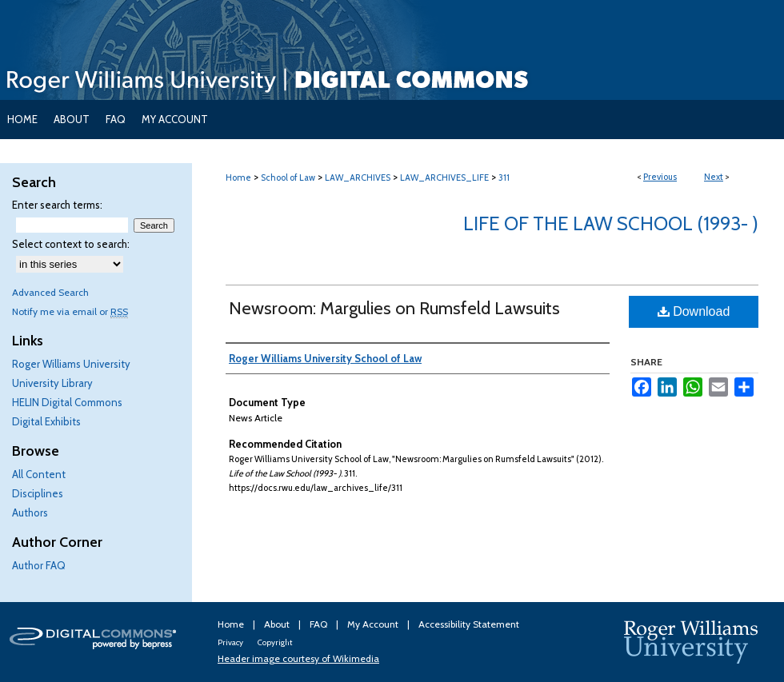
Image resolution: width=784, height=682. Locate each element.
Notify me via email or (70, 311)
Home (238, 177)
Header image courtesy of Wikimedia (298, 658)
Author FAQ (39, 565)
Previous (660, 177)
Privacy (231, 642)
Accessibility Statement (469, 624)
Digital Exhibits (46, 421)
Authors (30, 512)
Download (694, 311)
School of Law (288, 177)
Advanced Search (50, 292)
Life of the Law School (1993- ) (611, 223)
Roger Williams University (71, 364)
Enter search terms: (57, 205)
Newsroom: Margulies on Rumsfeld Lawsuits (394, 308)
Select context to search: (71, 244)
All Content (39, 474)
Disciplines (38, 493)
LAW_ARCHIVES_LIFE (444, 177)
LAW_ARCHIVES (358, 177)
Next (714, 177)
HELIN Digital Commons (67, 402)
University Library (52, 383)
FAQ (320, 624)
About (278, 624)
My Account (374, 624)
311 (504, 177)
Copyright (275, 642)
